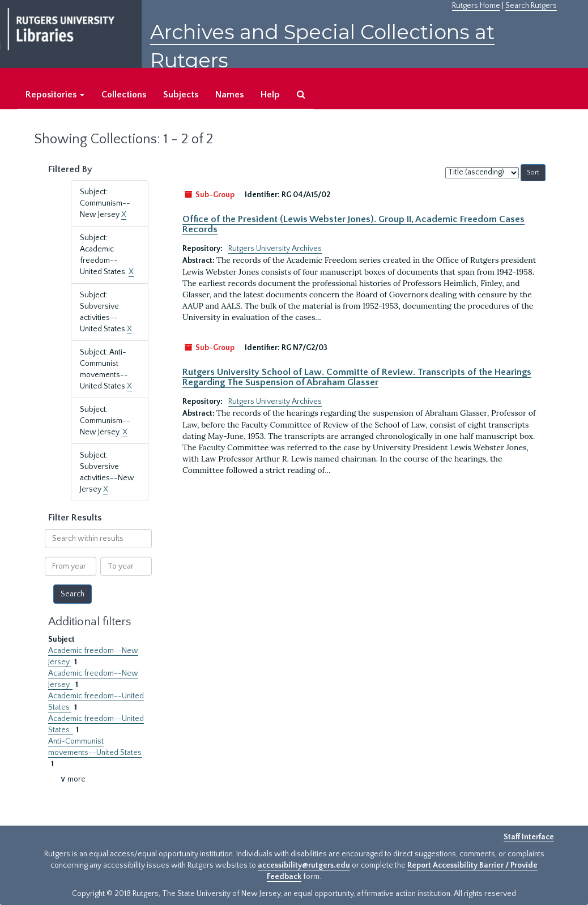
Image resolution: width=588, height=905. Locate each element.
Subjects (181, 95)
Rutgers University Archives (275, 249)
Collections (124, 95)
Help (270, 95)
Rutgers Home (476, 6)
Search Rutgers (531, 6)
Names (229, 95)
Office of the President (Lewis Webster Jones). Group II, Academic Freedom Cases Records (353, 224)
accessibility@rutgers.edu (304, 865)
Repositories (55, 95)
